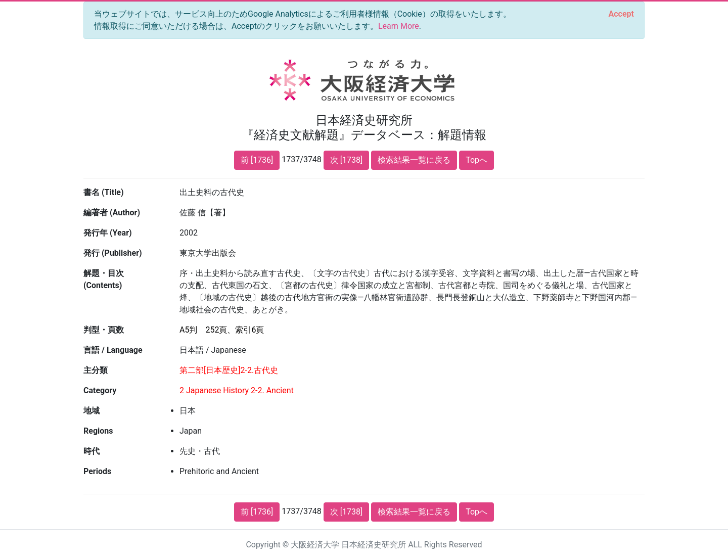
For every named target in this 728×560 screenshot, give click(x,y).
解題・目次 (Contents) (104, 279)
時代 (92, 451)
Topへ (476, 160)
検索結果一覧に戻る (414, 160)
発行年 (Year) (108, 233)
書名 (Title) (104, 192)
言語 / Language (113, 350)
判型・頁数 (104, 330)
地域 (92, 411)
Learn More (399, 26)
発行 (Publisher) (113, 253)
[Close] (621, 14)
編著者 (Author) (112, 213)
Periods (97, 471)
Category (100, 390)
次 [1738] (346, 160)
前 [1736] (257, 160)
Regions (98, 431)
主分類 (96, 370)
